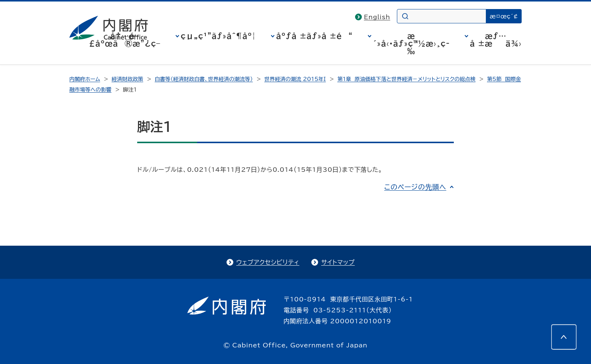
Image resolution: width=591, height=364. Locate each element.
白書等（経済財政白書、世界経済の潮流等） (204, 79)
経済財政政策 (127, 79)
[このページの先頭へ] (564, 337)
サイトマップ (338, 262)
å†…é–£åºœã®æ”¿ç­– (125, 40)
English (377, 17)
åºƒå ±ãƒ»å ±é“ (315, 36)
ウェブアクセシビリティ (268, 262)
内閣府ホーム (85, 79)
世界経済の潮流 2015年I (295, 79)
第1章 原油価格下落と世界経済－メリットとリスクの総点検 (407, 79)
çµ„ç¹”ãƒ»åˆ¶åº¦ (218, 36)
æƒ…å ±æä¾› (496, 40)
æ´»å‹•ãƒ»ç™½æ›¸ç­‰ (411, 43)
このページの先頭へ (415, 187)
